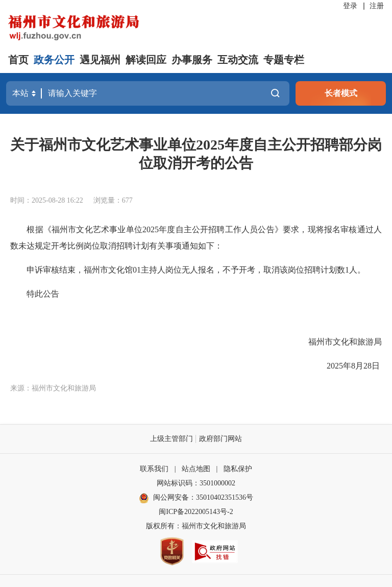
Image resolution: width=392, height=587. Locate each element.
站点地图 (196, 469)
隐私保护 (238, 469)
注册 (377, 6)
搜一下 (275, 93)
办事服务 (192, 60)
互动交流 (238, 60)
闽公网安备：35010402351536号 (203, 497)
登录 (350, 6)
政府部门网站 (220, 439)
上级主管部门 (171, 439)
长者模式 (341, 93)
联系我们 (154, 469)
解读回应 (146, 60)
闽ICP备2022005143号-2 (196, 512)
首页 (18, 60)
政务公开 (54, 60)
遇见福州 (100, 60)
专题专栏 (284, 60)
